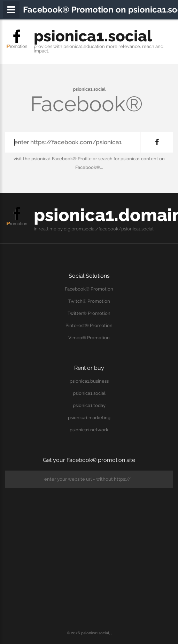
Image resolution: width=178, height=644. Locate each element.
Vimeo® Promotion (89, 338)
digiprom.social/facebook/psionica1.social (109, 229)
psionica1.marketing (89, 418)
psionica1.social (93, 36)
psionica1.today (89, 405)
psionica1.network (89, 430)
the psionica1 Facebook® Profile (57, 159)
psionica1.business (89, 381)
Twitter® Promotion (89, 313)
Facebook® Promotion (89, 289)
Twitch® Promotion (89, 301)
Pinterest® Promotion (89, 325)
